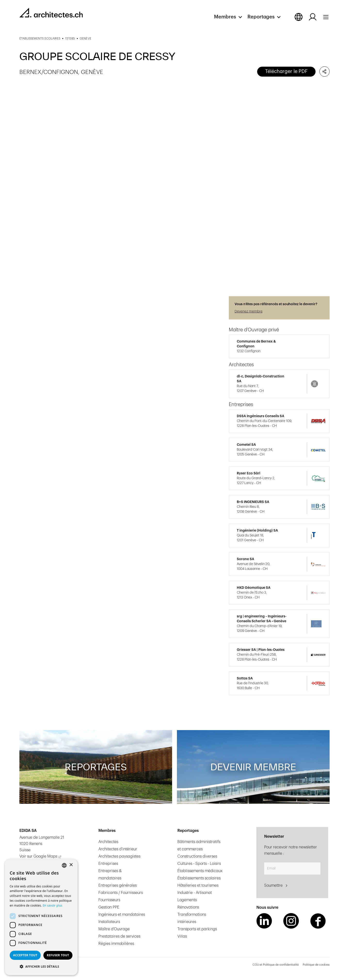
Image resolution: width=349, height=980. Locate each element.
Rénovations (188, 907)
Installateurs (109, 922)
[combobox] (64, 865)
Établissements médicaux (200, 871)
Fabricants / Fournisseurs (121, 893)
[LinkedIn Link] (264, 921)
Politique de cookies (316, 965)
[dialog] (41, 917)
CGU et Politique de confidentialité (276, 965)
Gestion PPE (109, 907)
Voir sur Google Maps (38, 856)
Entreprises (108, 864)
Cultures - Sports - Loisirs (199, 864)
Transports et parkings (197, 929)
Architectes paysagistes (119, 856)
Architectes (108, 842)
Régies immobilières (116, 944)
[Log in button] (313, 17)
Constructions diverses (197, 856)
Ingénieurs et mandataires (122, 915)
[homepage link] (51, 13)
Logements (187, 900)
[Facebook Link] (318, 921)
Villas (182, 936)
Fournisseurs (109, 900)
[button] (231, 17)
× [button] (71, 865)
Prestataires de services (119, 936)
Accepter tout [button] (25, 955)
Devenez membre (249, 311)
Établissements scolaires (199, 878)
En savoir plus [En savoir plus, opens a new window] (52, 905)
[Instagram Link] (291, 921)
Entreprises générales (118, 885)
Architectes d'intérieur (118, 849)
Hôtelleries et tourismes (198, 885)
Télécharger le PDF (286, 72)
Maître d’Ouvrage (114, 929)
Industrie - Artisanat (195, 893)
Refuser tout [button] (58, 955)
